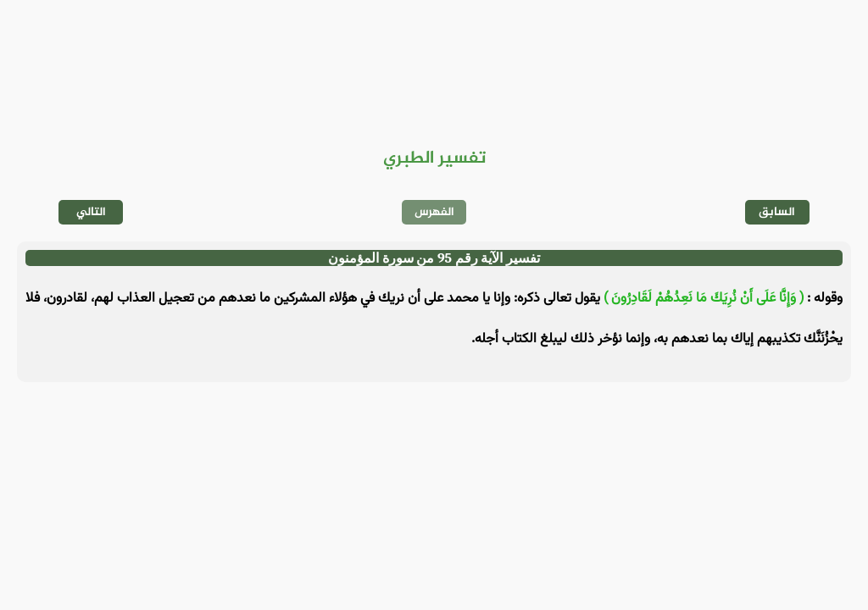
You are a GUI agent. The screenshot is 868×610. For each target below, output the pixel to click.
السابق (777, 212)
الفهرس (434, 212)
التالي (91, 212)
